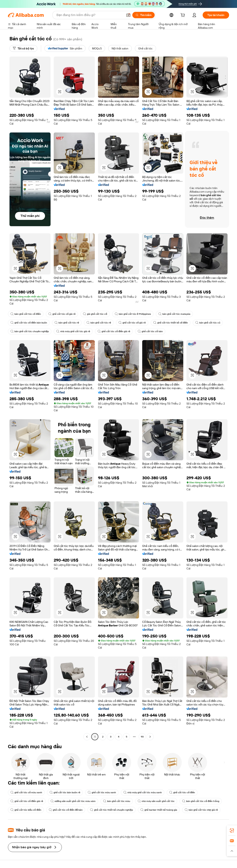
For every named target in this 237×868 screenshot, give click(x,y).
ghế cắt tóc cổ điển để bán (66, 810)
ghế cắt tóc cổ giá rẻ (62, 314)
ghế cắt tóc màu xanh (102, 792)
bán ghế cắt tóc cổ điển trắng (201, 801)
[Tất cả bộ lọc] (23, 48)
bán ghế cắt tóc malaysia (174, 314)
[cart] (183, 16)
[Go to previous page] (87, 737)
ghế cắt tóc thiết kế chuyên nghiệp (111, 810)
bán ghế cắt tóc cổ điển (26, 314)
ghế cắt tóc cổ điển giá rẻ (114, 331)
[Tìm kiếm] (143, 15)
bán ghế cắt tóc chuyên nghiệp (30, 331)
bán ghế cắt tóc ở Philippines (133, 314)
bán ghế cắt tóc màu (117, 801)
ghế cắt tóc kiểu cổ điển (26, 810)
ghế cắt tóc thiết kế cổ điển (171, 323)
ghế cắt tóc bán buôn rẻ (65, 792)
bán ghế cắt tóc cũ (208, 323)
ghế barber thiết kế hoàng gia (159, 810)
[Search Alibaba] (90, 15)
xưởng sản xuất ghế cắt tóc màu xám (73, 801)
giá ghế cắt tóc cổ (95, 314)
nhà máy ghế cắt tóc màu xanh (143, 792)
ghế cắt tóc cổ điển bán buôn (29, 323)
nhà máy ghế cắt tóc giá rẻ (73, 331)
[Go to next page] (150, 737)
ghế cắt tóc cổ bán (150, 331)
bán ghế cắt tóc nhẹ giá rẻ (201, 810)
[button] (128, 15)
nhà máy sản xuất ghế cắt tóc (156, 801)
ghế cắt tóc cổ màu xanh (26, 792)
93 (142, 737)
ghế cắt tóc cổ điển (182, 792)
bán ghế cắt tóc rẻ (67, 323)
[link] (232, 830)
